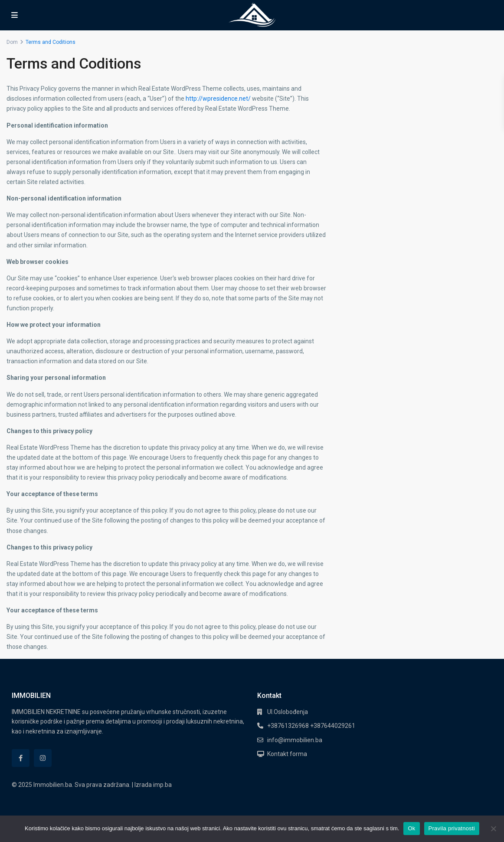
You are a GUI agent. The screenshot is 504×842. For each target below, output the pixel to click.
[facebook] (21, 758)
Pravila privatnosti (452, 828)
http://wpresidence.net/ (218, 99)
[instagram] (43, 758)
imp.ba (162, 785)
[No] (493, 829)
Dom (12, 42)
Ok (411, 828)
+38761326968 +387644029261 (311, 726)
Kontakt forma (287, 754)
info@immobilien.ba (295, 740)
